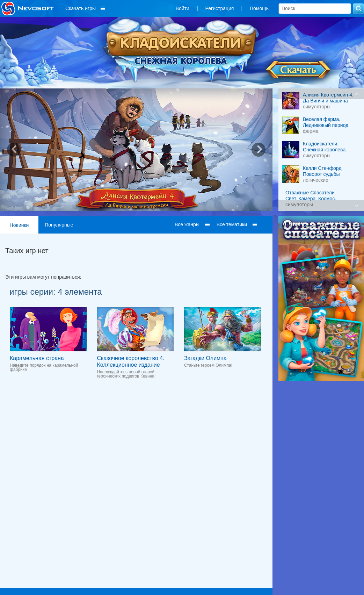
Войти (183, 8)
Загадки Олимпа (205, 358)
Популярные (59, 225)
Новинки (19, 225)
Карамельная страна (37, 358)
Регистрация (220, 8)
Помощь (259, 8)
